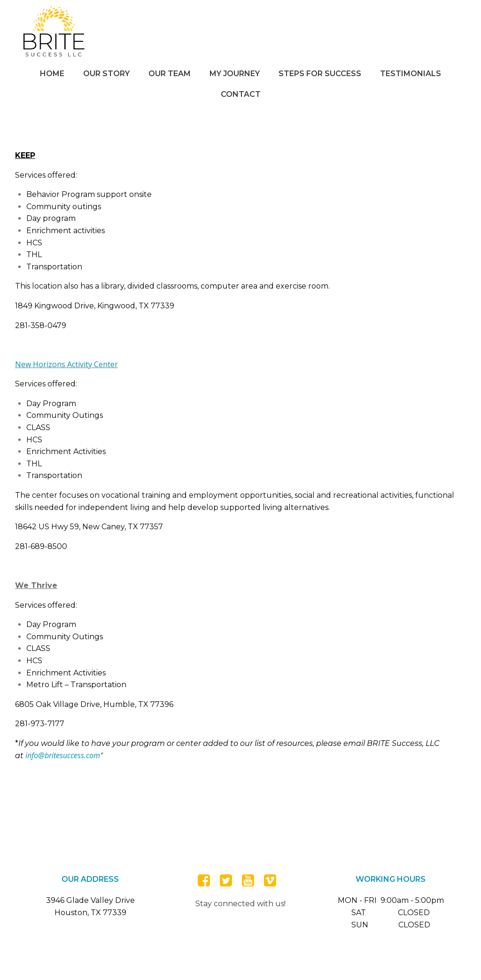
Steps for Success (320, 74)
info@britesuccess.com (63, 755)
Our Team (170, 74)
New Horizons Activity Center (66, 364)
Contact (241, 94)
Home (52, 74)
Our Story (106, 74)
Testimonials (411, 74)
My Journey (235, 74)
